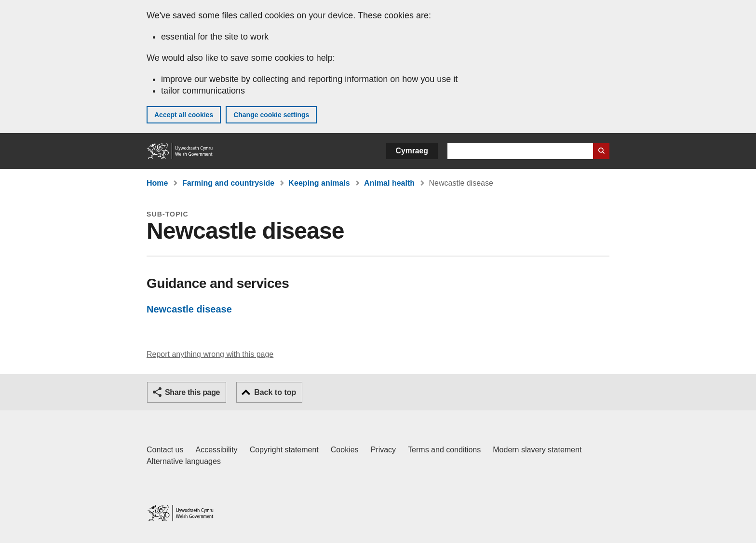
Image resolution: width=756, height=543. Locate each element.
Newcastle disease (189, 309)
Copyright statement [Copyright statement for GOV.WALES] (284, 450)
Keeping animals (319, 183)
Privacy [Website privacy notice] (383, 450)
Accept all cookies (184, 115)
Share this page (192, 392)
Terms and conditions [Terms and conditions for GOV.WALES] (444, 450)
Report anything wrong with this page (210, 354)
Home (157, 183)
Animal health (389, 183)
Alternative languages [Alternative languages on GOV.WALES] (184, 461)
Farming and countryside (228, 183)
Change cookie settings (271, 115)
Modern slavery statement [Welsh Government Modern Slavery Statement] (537, 450)
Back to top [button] (275, 392)
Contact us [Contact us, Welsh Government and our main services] (165, 450)
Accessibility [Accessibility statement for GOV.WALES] (216, 450)
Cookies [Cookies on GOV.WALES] (345, 450)
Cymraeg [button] (412, 151)
